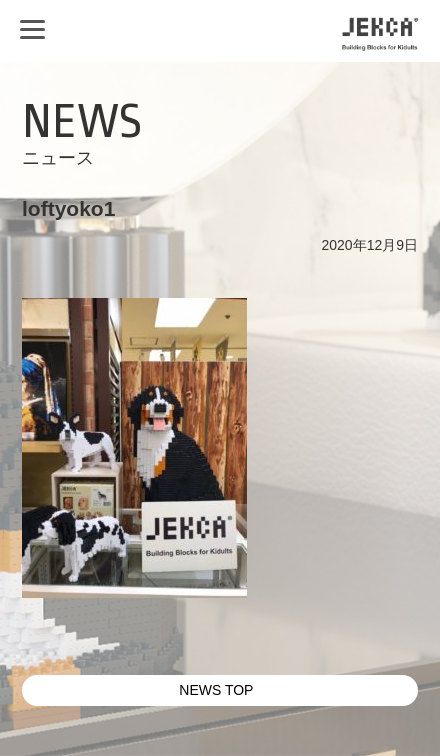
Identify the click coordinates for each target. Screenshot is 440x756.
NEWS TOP (216, 690)
